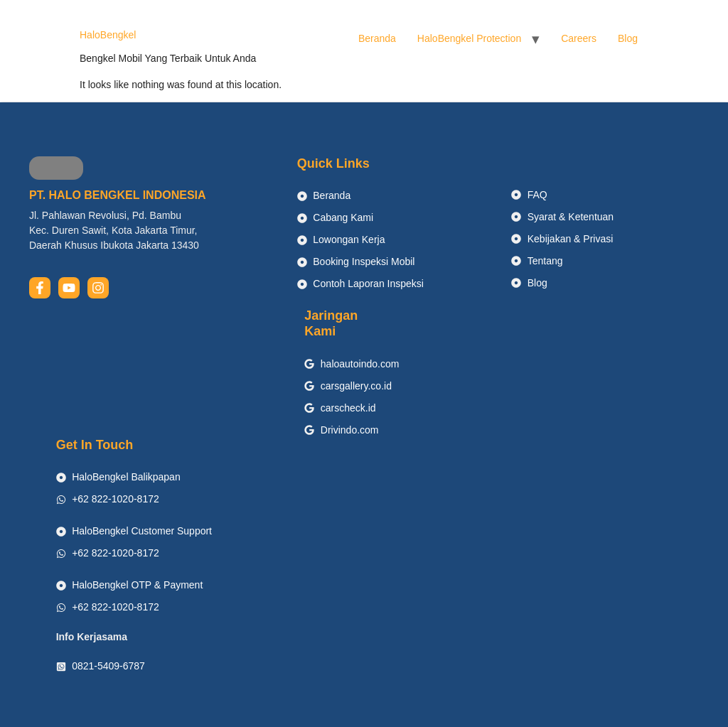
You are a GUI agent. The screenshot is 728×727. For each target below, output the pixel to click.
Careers (579, 38)
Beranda (377, 38)
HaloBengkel (108, 35)
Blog (628, 38)
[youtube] (69, 288)
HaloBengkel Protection (469, 38)
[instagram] (98, 288)
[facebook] (40, 288)
